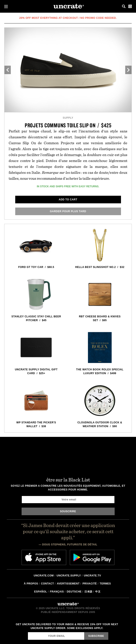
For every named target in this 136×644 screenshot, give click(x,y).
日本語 (88, 592)
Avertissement (68, 584)
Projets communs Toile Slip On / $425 (68, 125)
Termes (105, 584)
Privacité (90, 584)
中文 (98, 592)
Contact (47, 584)
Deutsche (74, 592)
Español (41, 592)
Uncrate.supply (69, 576)
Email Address (28, 632)
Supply (68, 118)
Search (124, 6)
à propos (31, 584)
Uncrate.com (44, 576)
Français (57, 592)
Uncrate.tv (92, 576)
